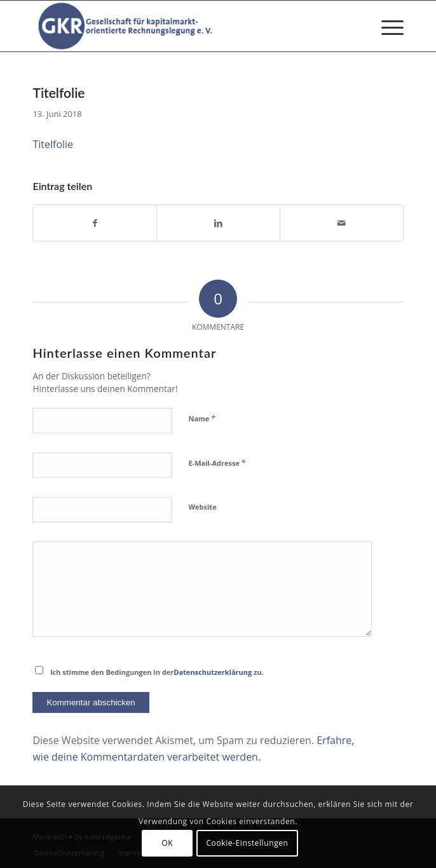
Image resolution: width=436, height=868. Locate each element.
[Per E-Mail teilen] (342, 223)
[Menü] (386, 26)
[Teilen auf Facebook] (95, 223)
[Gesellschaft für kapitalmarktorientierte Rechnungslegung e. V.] (181, 26)
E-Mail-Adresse (217, 463)
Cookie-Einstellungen (247, 843)
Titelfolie (53, 144)
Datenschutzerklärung (213, 672)
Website (202, 507)
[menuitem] (386, 26)
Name (202, 418)
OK (167, 843)
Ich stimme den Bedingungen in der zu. (157, 672)
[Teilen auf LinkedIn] (218, 223)
